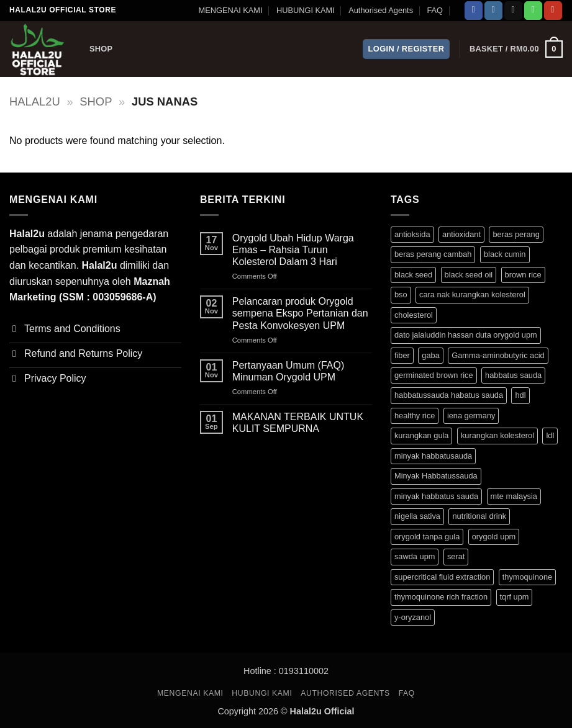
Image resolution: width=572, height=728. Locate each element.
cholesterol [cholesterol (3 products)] (414, 315)
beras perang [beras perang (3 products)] (516, 234)
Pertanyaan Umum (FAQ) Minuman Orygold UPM (288, 371)
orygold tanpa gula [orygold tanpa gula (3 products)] (427, 537)
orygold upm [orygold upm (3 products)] (494, 537)
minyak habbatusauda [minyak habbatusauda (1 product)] (433, 456)
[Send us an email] (513, 11)
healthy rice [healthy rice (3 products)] (415, 416)
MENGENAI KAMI (230, 10)
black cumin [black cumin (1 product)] (505, 254)
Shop (101, 49)
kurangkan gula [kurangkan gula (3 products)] (422, 435)
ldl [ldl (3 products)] (550, 435)
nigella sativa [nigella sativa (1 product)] (417, 516)
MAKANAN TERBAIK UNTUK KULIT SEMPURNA (298, 423)
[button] (406, 49)
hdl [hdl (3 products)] (520, 395)
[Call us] (533, 11)
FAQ (435, 10)
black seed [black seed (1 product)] (413, 275)
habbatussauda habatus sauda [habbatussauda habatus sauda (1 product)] (449, 395)
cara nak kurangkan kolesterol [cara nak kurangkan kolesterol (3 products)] (472, 294)
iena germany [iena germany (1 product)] (471, 416)
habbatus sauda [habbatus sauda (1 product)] (513, 375)
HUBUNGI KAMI (306, 10)
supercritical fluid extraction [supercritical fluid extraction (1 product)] (442, 577)
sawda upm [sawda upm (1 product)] (415, 556)
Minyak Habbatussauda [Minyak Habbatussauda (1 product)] (436, 476)
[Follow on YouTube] (553, 11)
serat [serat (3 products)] (456, 556)
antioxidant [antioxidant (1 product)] (461, 234)
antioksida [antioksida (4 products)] (412, 234)
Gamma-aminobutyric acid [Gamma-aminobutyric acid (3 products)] (498, 355)
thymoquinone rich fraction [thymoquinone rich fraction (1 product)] (441, 597)
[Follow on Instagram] (493, 11)
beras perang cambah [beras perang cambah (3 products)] (433, 254)
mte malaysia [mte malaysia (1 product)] (514, 496)
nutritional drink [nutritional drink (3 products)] (479, 516)
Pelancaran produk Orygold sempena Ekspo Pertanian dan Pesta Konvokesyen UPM (300, 313)
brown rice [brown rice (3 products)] (523, 275)
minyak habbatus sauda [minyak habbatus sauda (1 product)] (436, 496)
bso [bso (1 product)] (401, 294)
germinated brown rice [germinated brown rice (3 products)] (434, 375)
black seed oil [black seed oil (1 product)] (469, 275)
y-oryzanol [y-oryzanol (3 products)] (413, 617)
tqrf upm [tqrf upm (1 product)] (515, 597)
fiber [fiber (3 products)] (402, 355)
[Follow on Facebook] (474, 11)
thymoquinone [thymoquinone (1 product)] (527, 577)
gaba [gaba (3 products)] (430, 355)
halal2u (35, 101)
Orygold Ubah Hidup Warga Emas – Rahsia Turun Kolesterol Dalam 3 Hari (293, 250)
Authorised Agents (381, 10)
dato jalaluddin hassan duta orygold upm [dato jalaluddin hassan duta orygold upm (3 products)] (466, 335)
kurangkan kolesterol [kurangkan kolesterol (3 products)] (497, 435)
